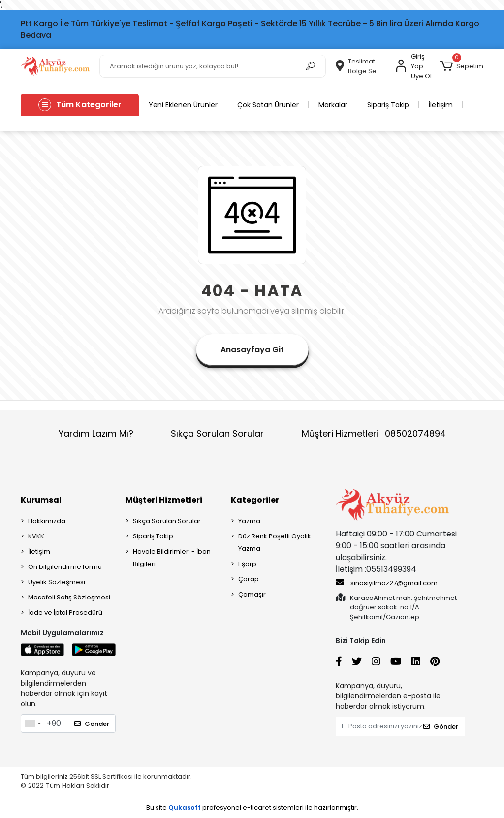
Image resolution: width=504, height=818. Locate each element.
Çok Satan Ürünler (268, 105)
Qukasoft (185, 807)
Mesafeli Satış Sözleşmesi (69, 597)
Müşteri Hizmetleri (374, 433)
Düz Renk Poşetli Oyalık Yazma (275, 542)
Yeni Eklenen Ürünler (183, 105)
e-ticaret (257, 807)
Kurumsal (41, 500)
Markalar (333, 105)
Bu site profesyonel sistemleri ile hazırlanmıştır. (252, 807)
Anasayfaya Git (252, 350)
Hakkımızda (47, 521)
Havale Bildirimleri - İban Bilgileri (172, 558)
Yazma (249, 521)
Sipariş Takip (388, 105)
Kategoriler (255, 500)
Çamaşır (252, 594)
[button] (462, 66)
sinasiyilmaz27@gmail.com (387, 583)
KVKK (36, 536)
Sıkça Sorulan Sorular (217, 433)
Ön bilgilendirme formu (65, 567)
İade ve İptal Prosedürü (65, 613)
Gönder (92, 724)
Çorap (249, 579)
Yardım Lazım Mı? (96, 433)
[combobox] (32, 724)
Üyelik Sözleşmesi (57, 582)
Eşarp (247, 564)
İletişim (441, 105)
